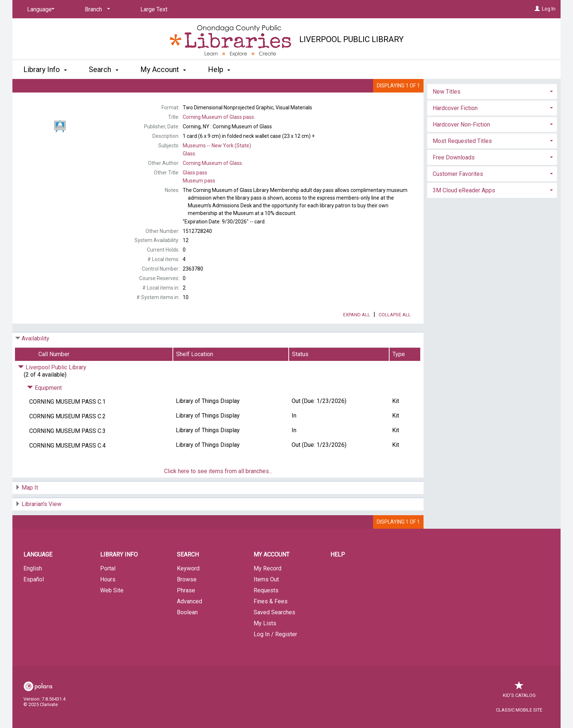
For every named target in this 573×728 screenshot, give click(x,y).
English (33, 589)
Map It (30, 508)
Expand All (357, 335)
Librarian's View (41, 525)
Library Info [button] (45, 69)
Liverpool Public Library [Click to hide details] (52, 388)
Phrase (186, 611)
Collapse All (395, 335)
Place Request (471, 90)
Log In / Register (275, 655)
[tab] (492, 125)
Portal (108, 589)
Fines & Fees (271, 622)
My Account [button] (163, 69)
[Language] (39, 10)
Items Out (266, 600)
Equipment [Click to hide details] (44, 408)
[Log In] (537, 9)
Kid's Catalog (519, 712)
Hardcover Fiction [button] (455, 142)
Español (34, 600)
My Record (267, 589)
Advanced (189, 622)
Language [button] (38, 575)
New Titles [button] (447, 125)
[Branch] (96, 10)
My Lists (265, 644)
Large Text (154, 9)
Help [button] (219, 69)
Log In (549, 9)
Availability (35, 359)
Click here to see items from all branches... (218, 492)
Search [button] (103, 69)
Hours (108, 600)
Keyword (188, 589)
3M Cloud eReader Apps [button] (464, 224)
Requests (266, 611)
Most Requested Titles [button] (462, 175)
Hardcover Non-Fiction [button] (461, 158)
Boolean (187, 633)
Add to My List (491, 105)
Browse (187, 600)
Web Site (112, 611)
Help (338, 575)
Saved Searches (274, 633)
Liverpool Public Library (352, 39)
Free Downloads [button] (454, 191)
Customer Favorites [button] (458, 208)
